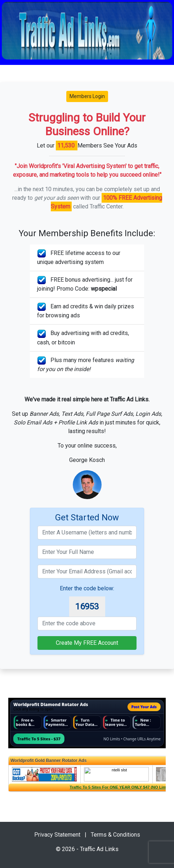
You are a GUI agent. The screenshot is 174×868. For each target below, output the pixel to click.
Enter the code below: (87, 588)
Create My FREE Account (87, 643)
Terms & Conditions (115, 835)
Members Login (87, 96)
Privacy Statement (57, 835)
